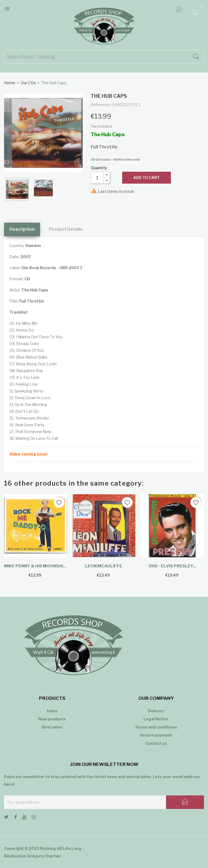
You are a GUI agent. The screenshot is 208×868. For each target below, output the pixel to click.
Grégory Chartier (44, 856)
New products (52, 719)
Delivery (156, 711)
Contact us (156, 743)
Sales (52, 711)
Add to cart (147, 178)
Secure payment (156, 735)
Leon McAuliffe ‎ (104, 566)
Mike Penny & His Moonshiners (36, 566)
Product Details (66, 229)
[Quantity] (97, 178)
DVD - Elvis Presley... (173, 566)
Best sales (52, 727)
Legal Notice (156, 719)
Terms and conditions (156, 727)
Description (22, 229)
